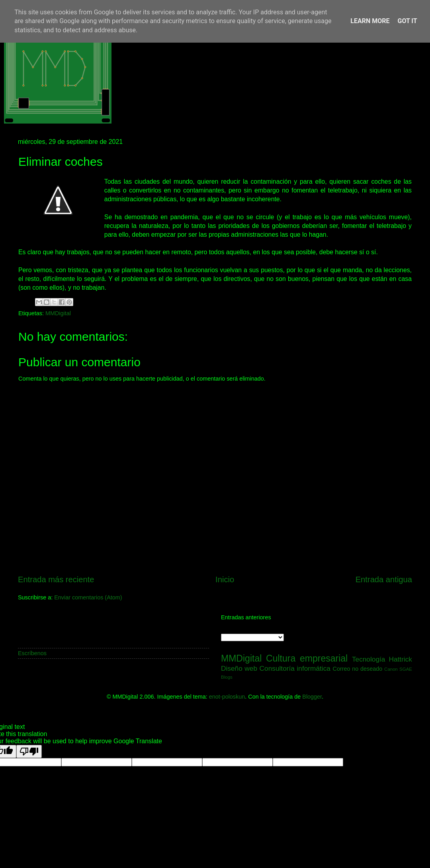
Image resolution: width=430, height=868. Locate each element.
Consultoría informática (295, 668)
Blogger (312, 697)
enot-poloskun (227, 697)
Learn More (370, 21)
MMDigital (58, 313)
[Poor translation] (29, 751)
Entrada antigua (384, 579)
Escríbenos (32, 653)
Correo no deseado (358, 669)
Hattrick (400, 659)
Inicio (225, 579)
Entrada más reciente (56, 579)
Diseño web (239, 668)
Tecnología (369, 659)
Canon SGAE (398, 669)
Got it (407, 21)
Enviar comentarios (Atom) (88, 597)
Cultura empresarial (307, 658)
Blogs (227, 677)
